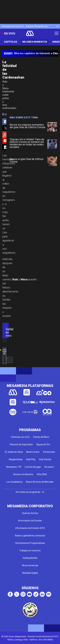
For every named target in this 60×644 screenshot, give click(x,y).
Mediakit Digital (30, 573)
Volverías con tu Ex (20, 437)
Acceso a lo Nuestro (23, 474)
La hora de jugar (33, 467)
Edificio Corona (8, 360)
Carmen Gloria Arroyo (37, 26)
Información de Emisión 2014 (30, 528)
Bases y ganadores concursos (30, 536)
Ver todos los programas (30, 492)
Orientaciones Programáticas (30, 543)
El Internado (49, 452)
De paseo (49, 467)
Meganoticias (16, 459)
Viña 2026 (42, 474)
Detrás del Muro (41, 437)
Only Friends (45, 459)
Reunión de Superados (21, 444)
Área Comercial (30, 565)
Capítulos (11, 42)
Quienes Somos (30, 513)
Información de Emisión (30, 521)
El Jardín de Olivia (14, 452)
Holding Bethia (30, 558)
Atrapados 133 (14, 467)
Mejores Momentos (35, 42)
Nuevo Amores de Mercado (40, 482)
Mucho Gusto (33, 452)
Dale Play (31, 459)
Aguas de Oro (43, 444)
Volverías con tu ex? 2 (12, 26)
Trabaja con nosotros (30, 551)
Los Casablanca (14, 482)
